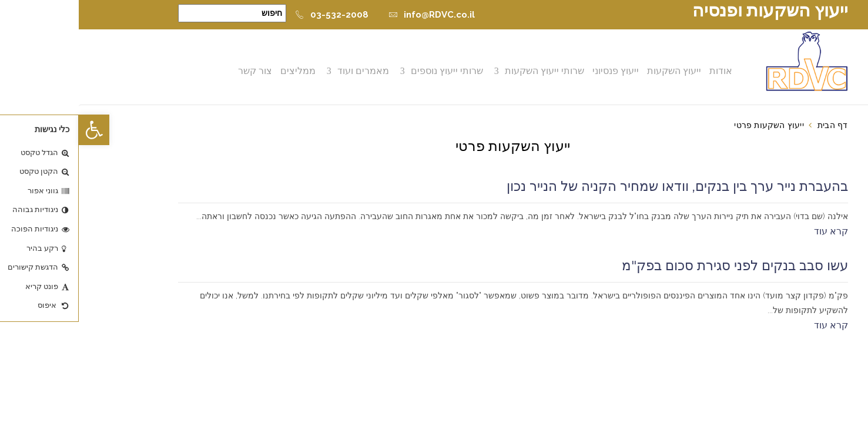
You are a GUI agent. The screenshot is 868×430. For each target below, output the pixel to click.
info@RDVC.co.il (353, 15)
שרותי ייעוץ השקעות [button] (467, 71)
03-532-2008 (253, 15)
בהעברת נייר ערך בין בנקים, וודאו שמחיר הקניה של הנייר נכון (599, 186)
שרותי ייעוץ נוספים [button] (369, 71)
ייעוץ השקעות (596, 71)
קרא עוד (752, 231)
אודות (643, 71)
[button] (15, 130)
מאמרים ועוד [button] (286, 71)
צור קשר (177, 71)
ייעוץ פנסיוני (538, 71)
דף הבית (754, 125)
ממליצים (220, 71)
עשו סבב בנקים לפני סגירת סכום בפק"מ (656, 266)
